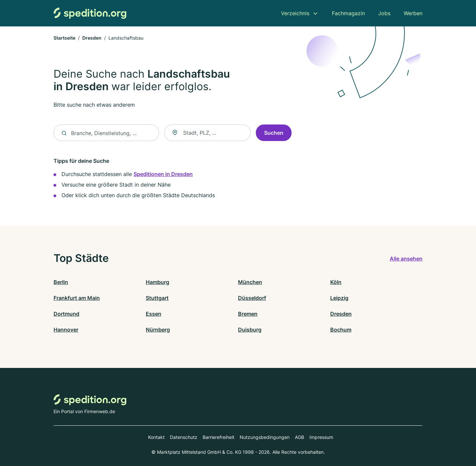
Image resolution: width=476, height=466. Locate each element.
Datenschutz (184, 437)
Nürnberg (158, 330)
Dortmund (66, 314)
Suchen (274, 133)
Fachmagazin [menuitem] (348, 13)
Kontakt (156, 437)
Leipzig (339, 298)
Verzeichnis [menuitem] (295, 13)
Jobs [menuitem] (384, 13)
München (250, 282)
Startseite (64, 38)
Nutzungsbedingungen (265, 437)
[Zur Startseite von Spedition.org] (90, 13)
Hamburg (158, 282)
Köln (336, 282)
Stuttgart (157, 298)
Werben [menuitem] (413, 13)
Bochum (341, 330)
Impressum (321, 437)
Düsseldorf (252, 298)
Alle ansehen (406, 259)
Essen (154, 314)
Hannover (66, 330)
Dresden (92, 38)
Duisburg (250, 330)
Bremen (248, 314)
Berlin (61, 282)
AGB (299, 437)
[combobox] (207, 133)
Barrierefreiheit (218, 437)
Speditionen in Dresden (163, 174)
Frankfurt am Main (77, 298)
